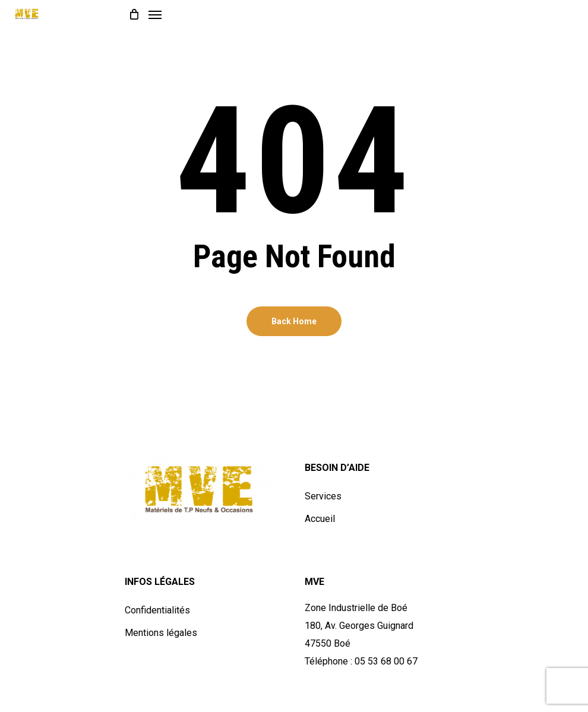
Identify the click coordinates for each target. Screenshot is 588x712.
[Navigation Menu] (155, 14)
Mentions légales (161, 633)
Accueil (320, 519)
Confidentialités (157, 610)
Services (323, 496)
